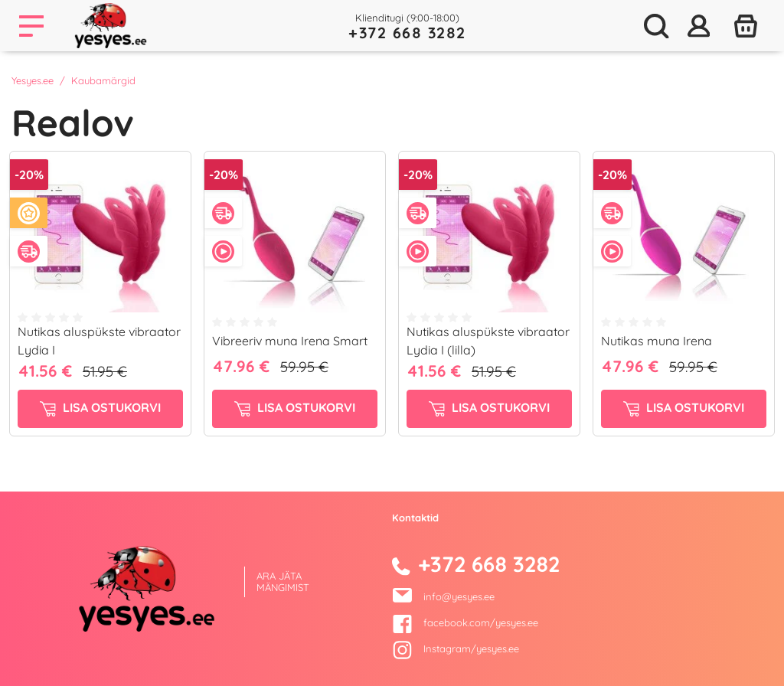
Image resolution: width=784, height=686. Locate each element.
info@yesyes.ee (459, 596)
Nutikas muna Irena (657, 341)
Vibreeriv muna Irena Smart (290, 341)
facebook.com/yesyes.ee (465, 622)
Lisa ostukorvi (100, 408)
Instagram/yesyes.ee (456, 648)
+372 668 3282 (407, 33)
